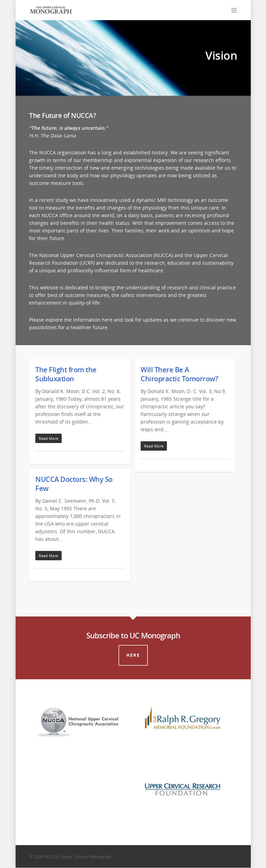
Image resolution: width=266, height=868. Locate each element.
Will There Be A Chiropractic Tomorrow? (179, 375)
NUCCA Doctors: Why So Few (74, 484)
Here (133, 656)
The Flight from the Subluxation (66, 375)
